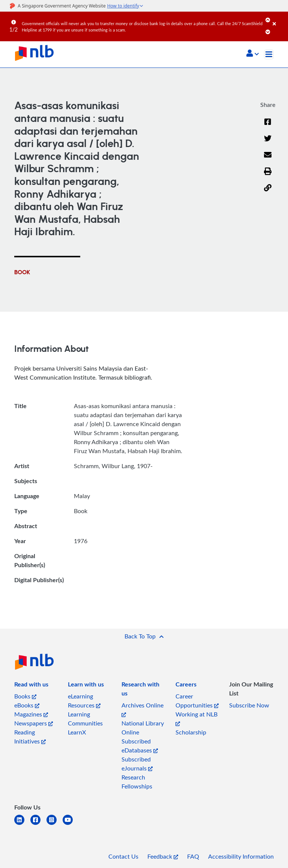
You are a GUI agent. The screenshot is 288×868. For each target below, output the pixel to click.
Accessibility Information (241, 856)
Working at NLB (196, 718)
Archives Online (142, 709)
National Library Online (143, 728)
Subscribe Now (249, 705)
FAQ (193, 856)
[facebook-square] (38, 824)
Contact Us (123, 856)
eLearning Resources (84, 701)
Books (25, 696)
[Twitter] (268, 143)
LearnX (77, 732)
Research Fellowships (137, 782)
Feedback (163, 856)
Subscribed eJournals (137, 764)
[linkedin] (22, 824)
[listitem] (31, 686)
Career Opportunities (197, 701)
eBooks (27, 705)
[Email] (268, 159)
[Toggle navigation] (269, 54)
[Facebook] (268, 126)
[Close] (279, 18)
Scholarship (191, 732)
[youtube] (71, 824)
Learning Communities (85, 719)
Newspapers (34, 723)
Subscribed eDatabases (140, 746)
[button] (253, 54)
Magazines (31, 714)
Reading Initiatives (30, 737)
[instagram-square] (55, 824)
